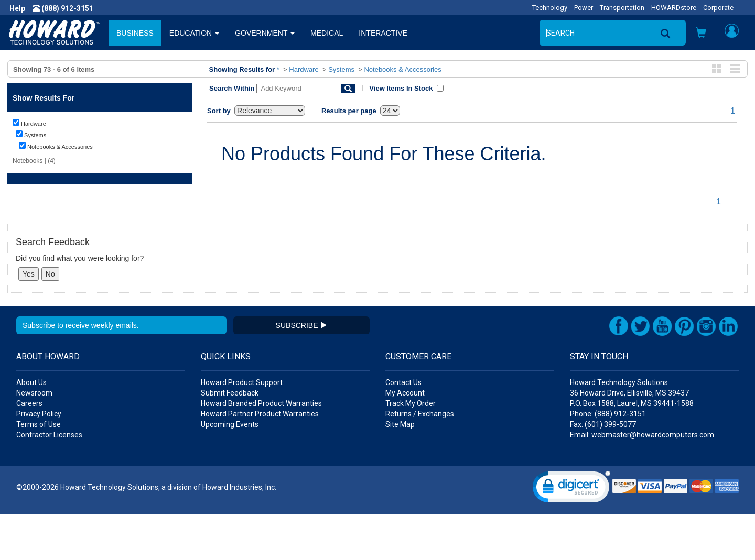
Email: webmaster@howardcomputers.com (642, 480)
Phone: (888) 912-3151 (608, 459)
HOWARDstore (674, 8)
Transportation (622, 8)
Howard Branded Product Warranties (261, 449)
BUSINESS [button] (135, 33)
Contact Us (403, 428)
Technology (550, 8)
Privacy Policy (39, 459)
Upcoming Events (230, 470)
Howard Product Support (242, 428)
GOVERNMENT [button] (265, 33)
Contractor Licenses (49, 480)
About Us (31, 428)
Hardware (304, 69)
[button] (701, 34)
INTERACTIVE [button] (383, 33)
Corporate (718, 8)
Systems (341, 69)
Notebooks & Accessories (402, 69)
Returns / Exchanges (420, 459)
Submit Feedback (230, 438)
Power (584, 8)
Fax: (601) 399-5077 (603, 470)
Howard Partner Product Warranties (260, 459)
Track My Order (411, 449)
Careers (29, 449)
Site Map (400, 470)
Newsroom (34, 438)
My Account (405, 438)
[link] (571, 535)
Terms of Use (39, 470)
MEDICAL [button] (327, 33)
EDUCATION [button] (194, 33)
